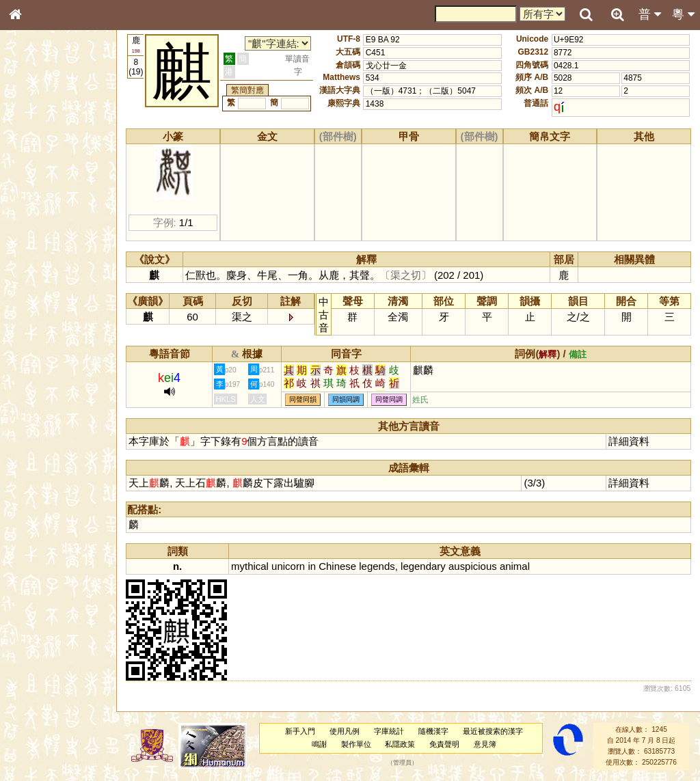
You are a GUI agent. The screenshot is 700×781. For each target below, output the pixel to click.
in (313, 566)
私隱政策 (401, 744)
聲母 (27, 366)
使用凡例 (345, 731)
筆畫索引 (33, 196)
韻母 (46, 366)
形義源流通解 (42, 236)
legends (378, 566)
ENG (60, 151)
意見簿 (486, 744)
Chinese (339, 566)
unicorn (290, 566)
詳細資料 (630, 441)
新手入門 (301, 731)
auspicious (474, 566)
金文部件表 (38, 223)
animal (515, 566)
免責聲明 (445, 744)
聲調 (65, 366)
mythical (251, 566)
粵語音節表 (38, 272)
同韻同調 (347, 400)
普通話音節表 (42, 379)
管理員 (403, 763)
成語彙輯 (33, 455)
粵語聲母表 (38, 285)
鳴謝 (320, 744)
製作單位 (356, 744)
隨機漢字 (433, 731)
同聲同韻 (304, 400)
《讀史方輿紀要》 (50, 442)
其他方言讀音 (42, 392)
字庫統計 (390, 731)
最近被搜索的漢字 (493, 731)
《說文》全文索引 (50, 429)
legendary (425, 566)
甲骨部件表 (38, 209)
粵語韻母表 (38, 299)
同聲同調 (390, 400)
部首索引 (33, 183)
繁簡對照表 (38, 468)
